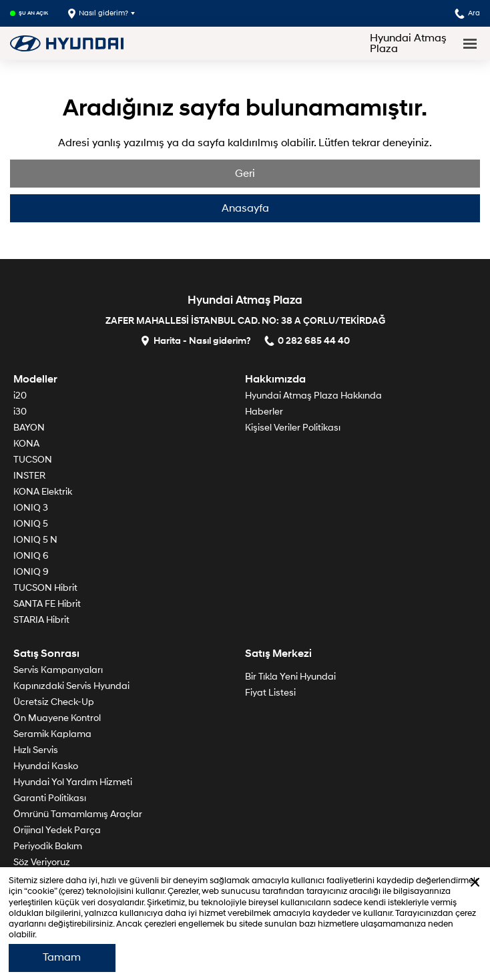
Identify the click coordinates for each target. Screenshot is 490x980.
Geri (245, 174)
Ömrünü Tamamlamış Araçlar (78, 814)
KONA (26, 444)
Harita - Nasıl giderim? (196, 340)
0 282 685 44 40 (307, 340)
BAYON (29, 428)
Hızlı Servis (36, 750)
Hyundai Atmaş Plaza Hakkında (313, 396)
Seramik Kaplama (52, 734)
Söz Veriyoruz (42, 862)
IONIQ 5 (31, 524)
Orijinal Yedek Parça (57, 830)
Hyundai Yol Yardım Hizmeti (73, 782)
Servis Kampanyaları (58, 670)
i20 (20, 396)
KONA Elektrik (43, 492)
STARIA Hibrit (41, 620)
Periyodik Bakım (48, 846)
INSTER (29, 476)
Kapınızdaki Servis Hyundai (71, 686)
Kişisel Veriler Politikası (293, 428)
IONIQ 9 (31, 572)
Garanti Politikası (50, 798)
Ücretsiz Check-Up (54, 702)
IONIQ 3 (31, 508)
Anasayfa (245, 208)
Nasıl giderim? (98, 14)
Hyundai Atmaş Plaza (408, 43)
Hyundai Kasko (46, 766)
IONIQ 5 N (35, 540)
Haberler (264, 412)
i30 (20, 412)
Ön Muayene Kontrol (57, 718)
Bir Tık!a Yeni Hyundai (290, 677)
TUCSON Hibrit (45, 588)
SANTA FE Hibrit (47, 604)
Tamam (62, 957)
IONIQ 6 (31, 556)
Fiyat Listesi (270, 693)
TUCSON (33, 460)
